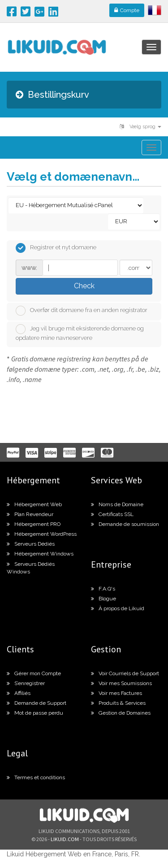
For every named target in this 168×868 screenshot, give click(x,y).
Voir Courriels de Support (125, 673)
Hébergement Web (34, 504)
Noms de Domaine (117, 504)
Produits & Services (118, 703)
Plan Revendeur (30, 514)
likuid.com (65, 839)
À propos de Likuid (118, 608)
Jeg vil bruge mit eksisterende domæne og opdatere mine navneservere (80, 333)
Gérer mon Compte (34, 673)
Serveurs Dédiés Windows (31, 568)
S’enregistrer (26, 683)
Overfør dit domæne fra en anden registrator (82, 311)
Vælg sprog (140, 127)
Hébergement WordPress (42, 534)
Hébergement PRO (34, 524)
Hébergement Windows (40, 554)
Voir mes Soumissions (121, 683)
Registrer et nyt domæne (56, 248)
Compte (127, 10)
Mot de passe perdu (35, 713)
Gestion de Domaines (121, 713)
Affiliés (19, 693)
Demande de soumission (125, 524)
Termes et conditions (36, 777)
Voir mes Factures (116, 693)
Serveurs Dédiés (31, 544)
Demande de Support (37, 703)
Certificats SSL (112, 514)
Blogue (103, 599)
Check (84, 286)
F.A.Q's (103, 589)
